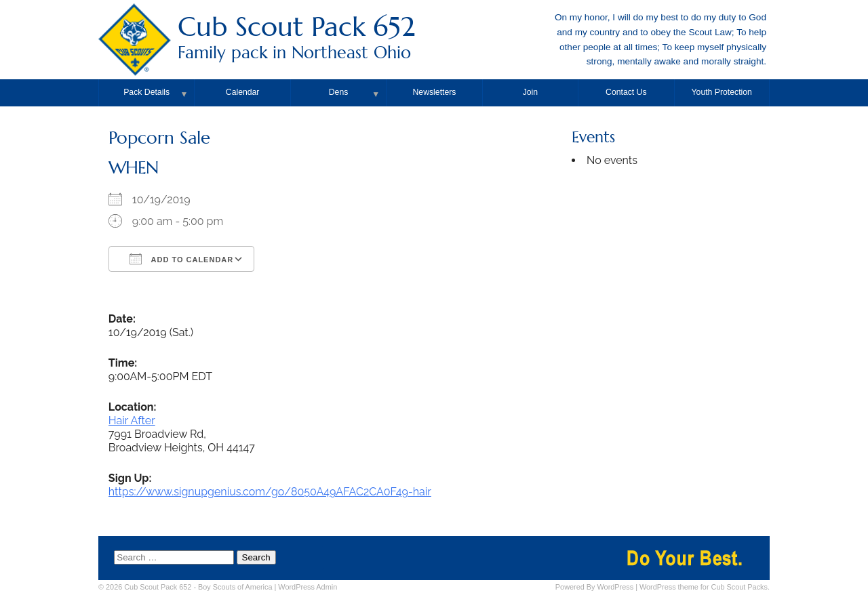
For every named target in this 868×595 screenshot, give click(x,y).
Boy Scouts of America (235, 587)
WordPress (616, 587)
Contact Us (626, 92)
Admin (308, 587)
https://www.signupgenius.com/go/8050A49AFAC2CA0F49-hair (270, 492)
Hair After (132, 420)
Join (530, 92)
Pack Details (146, 92)
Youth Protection (722, 92)
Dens (339, 92)
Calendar (243, 92)
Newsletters (435, 92)
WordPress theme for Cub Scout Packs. (705, 587)
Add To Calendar (181, 259)
